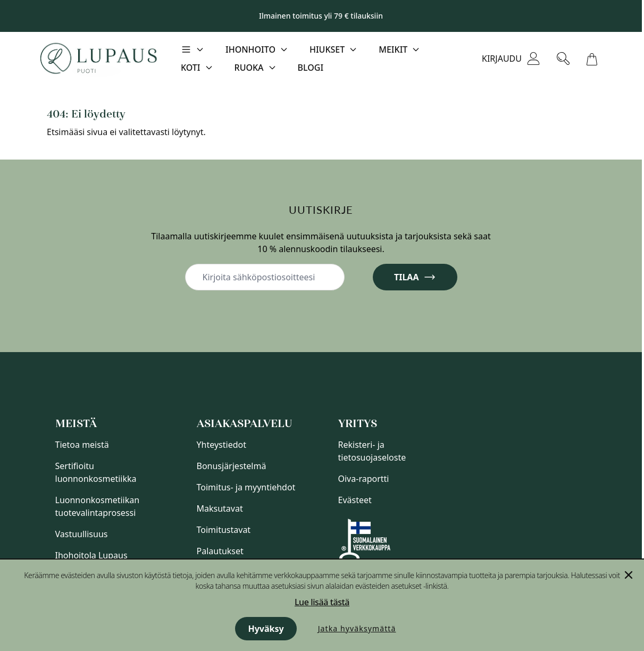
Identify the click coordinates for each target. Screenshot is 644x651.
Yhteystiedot (221, 445)
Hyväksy (266, 629)
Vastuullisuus (82, 534)
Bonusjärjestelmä (232, 466)
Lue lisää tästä (322, 602)
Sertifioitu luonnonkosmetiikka (96, 472)
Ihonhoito (250, 49)
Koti (191, 68)
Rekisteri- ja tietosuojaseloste (372, 451)
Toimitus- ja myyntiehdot (246, 487)
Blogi (311, 68)
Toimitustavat (224, 530)
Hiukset (327, 49)
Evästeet (355, 500)
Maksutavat (220, 508)
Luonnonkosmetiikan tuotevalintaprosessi (98, 506)
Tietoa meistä (82, 445)
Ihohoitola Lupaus (91, 555)
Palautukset (220, 551)
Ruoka (249, 68)
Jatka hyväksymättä (357, 628)
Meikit (393, 49)
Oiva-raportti (364, 479)
